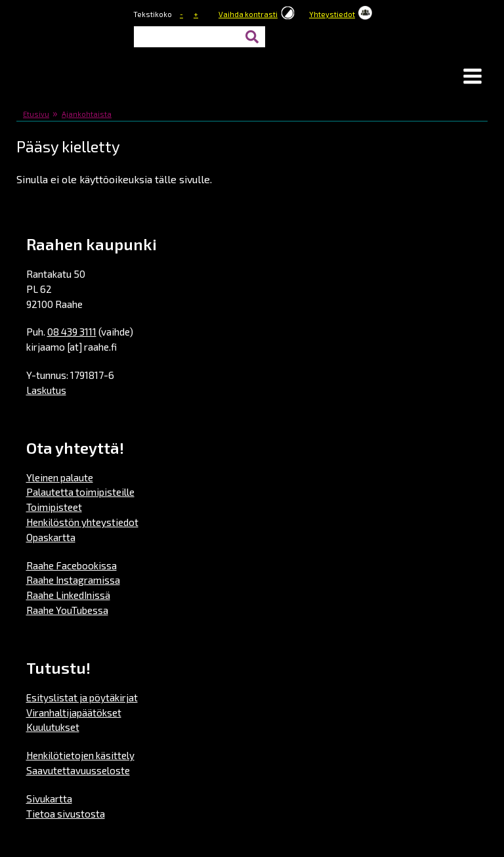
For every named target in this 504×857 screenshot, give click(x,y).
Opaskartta (51, 537)
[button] (472, 77)
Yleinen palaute (60, 477)
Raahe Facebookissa (72, 565)
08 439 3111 (72, 332)
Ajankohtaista (87, 114)
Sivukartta (49, 799)
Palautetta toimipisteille (80, 492)
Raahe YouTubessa (67, 610)
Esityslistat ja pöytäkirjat (82, 697)
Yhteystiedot (332, 14)
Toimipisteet (54, 507)
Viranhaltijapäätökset (74, 713)
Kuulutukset (53, 727)
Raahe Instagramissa (73, 580)
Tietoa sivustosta (66, 814)
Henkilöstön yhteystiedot (82, 522)
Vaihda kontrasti (248, 14)
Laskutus (46, 390)
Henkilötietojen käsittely (80, 755)
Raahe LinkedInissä (68, 595)
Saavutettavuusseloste (78, 770)
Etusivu (36, 114)
